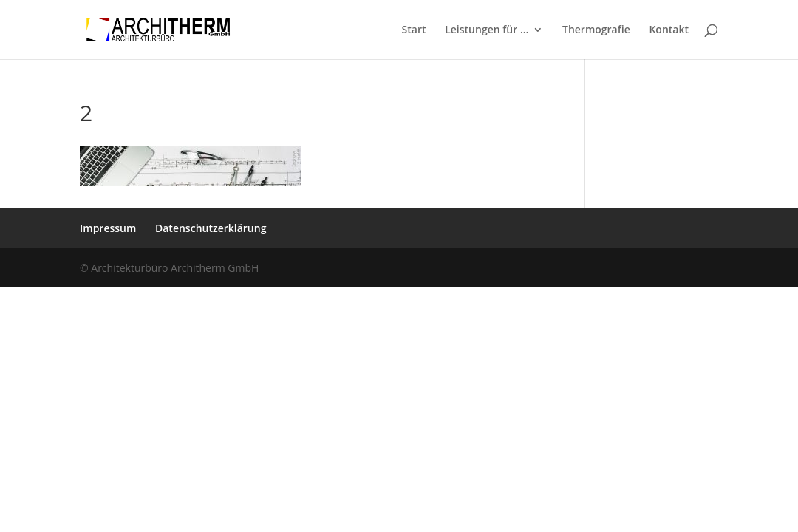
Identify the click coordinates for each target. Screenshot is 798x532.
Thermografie (596, 30)
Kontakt (669, 30)
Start (414, 30)
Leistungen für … (487, 30)
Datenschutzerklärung (211, 228)
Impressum (108, 228)
